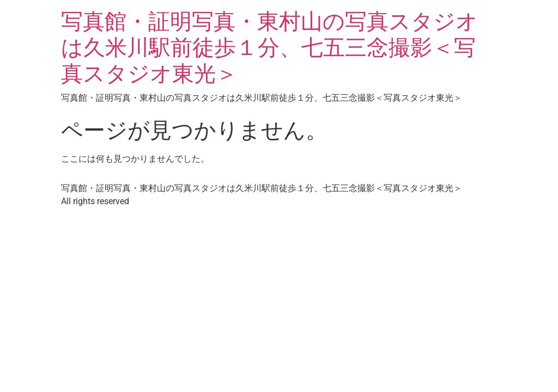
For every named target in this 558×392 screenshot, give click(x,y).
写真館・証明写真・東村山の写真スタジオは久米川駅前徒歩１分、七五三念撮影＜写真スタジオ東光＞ (269, 48)
